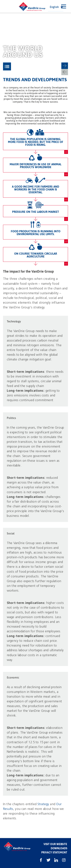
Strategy (43, 804)
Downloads (59, 848)
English (54, 7)
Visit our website (55, 844)
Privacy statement (54, 852)
